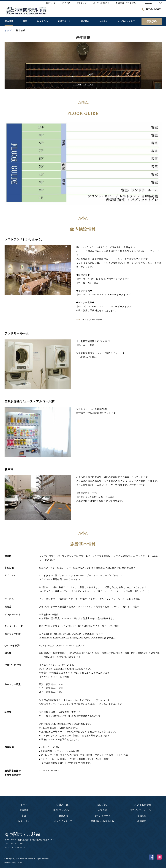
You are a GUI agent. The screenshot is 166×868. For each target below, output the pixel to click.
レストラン (24, 821)
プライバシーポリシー (142, 810)
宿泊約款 (142, 816)
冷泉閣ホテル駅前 (22, 834)
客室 (24, 816)
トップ (24, 805)
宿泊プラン (103, 805)
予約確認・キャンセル (126, 3)
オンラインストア (63, 821)
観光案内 (63, 816)
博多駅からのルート (63, 810)
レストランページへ (89, 319)
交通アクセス (63, 805)
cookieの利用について (14, 863)
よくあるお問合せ (142, 805)
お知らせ (103, 810)
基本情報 (24, 810)
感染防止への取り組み (103, 821)
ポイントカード (103, 816)
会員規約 (142, 821)
